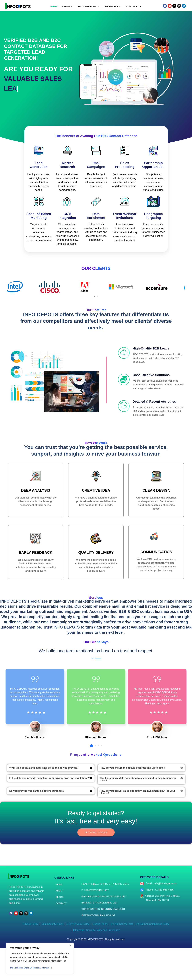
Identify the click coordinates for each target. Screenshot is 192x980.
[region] (40, 958)
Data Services (89, 6)
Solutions (113, 6)
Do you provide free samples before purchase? (37, 822)
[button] (95, 296)
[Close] (70, 945)
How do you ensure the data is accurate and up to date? (133, 799)
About (67, 6)
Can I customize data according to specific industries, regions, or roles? (138, 810)
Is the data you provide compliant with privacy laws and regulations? (50, 809)
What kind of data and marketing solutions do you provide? (44, 799)
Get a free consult (96, 864)
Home (54, 6)
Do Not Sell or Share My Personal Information (32, 968)
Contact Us (134, 6)
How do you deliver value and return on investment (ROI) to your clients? (138, 823)
